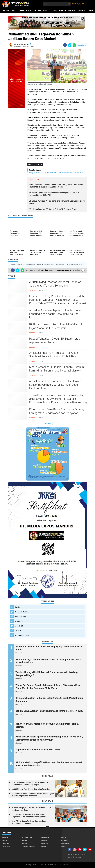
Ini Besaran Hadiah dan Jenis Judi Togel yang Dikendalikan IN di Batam (49, 648)
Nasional (25, 844)
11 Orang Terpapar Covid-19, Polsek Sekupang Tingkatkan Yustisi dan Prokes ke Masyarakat (29, 816)
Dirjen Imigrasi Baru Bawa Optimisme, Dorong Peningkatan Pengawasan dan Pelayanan (57, 411)
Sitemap (79, 857)
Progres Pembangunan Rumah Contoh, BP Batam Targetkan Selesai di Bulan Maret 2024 (57, 173)
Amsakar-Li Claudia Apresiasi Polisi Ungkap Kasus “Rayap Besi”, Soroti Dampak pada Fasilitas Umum (55, 385)
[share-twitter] (70, 45)
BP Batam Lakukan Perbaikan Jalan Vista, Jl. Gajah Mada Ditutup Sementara (56, 326)
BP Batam (39, 164)
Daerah (21, 10)
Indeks (14, 10)
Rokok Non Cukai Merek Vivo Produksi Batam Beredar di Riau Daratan (48, 725)
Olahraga (53, 10)
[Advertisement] (17, 140)
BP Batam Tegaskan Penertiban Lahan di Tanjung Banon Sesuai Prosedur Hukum (49, 661)
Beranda (6, 10)
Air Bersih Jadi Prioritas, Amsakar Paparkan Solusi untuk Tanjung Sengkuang (55, 284)
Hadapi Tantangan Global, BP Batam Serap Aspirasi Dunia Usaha (55, 340)
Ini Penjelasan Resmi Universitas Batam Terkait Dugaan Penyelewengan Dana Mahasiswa (33, 795)
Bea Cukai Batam (21, 612)
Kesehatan (65, 841)
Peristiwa (37, 10)
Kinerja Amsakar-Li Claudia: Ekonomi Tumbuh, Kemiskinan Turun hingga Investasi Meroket (57, 369)
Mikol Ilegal (19, 621)
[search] (57, 4)
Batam (31, 164)
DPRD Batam (45, 838)
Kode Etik (71, 857)
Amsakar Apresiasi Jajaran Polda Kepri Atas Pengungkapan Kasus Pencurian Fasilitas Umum (55, 314)
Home (11, 30)
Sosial (45, 10)
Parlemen (72, 10)
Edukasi (90, 10)
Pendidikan (81, 10)
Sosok (63, 846)
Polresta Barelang (29, 846)
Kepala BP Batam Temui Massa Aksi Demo (38, 750)
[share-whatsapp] (74, 45)
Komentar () (82, 45)
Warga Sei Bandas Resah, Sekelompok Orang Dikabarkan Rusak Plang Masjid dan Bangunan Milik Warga (49, 687)
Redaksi (78, 854)
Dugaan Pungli (20, 617)
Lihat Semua (48, 424)
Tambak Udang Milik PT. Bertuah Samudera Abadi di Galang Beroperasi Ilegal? (47, 674)
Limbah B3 (19, 626)
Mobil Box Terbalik (22, 635)
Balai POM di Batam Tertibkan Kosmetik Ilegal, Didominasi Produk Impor (29, 822)
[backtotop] (48, 828)
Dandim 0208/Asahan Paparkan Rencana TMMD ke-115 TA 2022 (50, 711)
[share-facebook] (65, 45)
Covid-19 (18, 631)
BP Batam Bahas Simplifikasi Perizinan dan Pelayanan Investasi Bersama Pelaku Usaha (49, 764)
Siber (84, 854)
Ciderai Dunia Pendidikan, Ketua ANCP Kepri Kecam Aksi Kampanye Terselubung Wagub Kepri (31, 784)
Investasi (45, 841)
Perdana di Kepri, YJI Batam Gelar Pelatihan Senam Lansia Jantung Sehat (31, 809)
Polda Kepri (6, 846)
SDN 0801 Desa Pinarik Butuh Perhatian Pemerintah (31, 789)
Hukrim (29, 10)
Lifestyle (63, 10)
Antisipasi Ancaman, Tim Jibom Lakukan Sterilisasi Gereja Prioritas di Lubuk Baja (54, 355)
